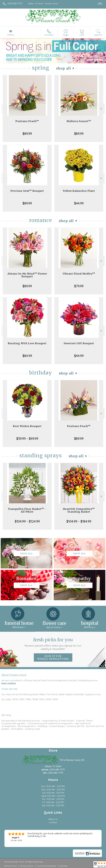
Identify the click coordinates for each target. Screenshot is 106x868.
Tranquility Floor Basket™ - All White (27, 510)
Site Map (63, 866)
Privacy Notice (27, 866)
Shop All (64, 68)
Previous (4, 109)
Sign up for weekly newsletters (53, 657)
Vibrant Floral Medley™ (79, 274)
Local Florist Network (46, 866)
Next (102, 109)
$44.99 (79, 203)
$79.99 (79, 286)
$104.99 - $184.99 (79, 521)
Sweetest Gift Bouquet (79, 343)
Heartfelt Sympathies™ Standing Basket (79, 510)
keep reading (9, 683)
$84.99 (27, 356)
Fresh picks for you (53, 644)
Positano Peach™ (27, 121)
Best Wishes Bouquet (27, 426)
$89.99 (27, 134)
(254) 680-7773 (15, 3)
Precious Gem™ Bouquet (27, 191)
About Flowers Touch (14, 675)
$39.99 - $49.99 (27, 438)
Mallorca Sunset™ (79, 121)
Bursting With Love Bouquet (27, 343)
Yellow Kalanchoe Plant (79, 191)
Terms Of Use (10, 866)
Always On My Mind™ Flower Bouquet (27, 275)
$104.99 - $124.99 (27, 521)
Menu (11, 35)
